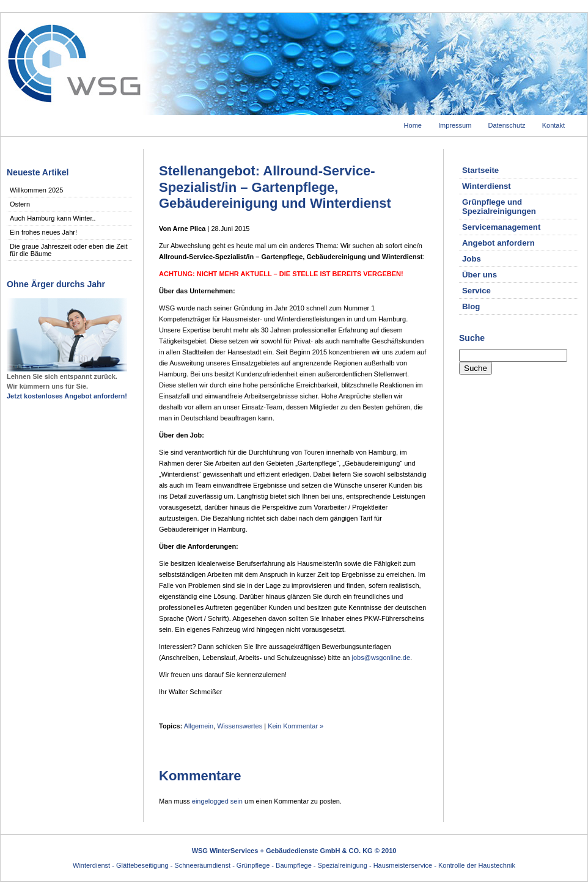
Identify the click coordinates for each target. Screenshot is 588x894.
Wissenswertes (240, 726)
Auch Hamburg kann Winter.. (53, 218)
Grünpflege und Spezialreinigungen (499, 207)
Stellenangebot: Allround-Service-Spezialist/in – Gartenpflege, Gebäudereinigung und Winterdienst (275, 187)
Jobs (472, 259)
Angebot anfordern (498, 243)
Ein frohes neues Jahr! (43, 232)
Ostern (20, 204)
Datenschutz (506, 125)
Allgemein (199, 726)
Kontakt (553, 125)
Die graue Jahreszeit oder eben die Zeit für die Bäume (69, 250)
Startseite (480, 170)
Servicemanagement (501, 227)
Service (476, 291)
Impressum (455, 125)
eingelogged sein (217, 801)
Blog (471, 306)
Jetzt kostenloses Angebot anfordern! (67, 396)
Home (413, 125)
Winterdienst (487, 186)
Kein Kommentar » (296, 726)
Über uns (480, 275)
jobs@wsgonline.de (381, 658)
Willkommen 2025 (36, 190)
